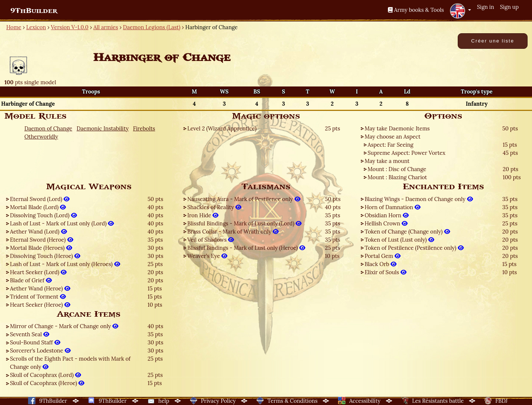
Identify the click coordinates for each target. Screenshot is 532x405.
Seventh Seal (30, 334)
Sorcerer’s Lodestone (40, 350)
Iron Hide (203, 215)
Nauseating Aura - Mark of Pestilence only (244, 199)
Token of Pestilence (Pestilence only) (414, 248)
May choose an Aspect (393, 137)
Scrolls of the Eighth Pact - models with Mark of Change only (70, 363)
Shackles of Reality (214, 207)
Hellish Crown (386, 223)
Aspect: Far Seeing (391, 145)
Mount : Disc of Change (397, 169)
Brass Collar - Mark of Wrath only (233, 232)
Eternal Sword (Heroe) (42, 240)
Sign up (509, 7)
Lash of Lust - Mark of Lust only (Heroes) (65, 264)
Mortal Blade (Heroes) (41, 248)
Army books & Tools (416, 10)
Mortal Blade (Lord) (38, 207)
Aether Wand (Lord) (38, 232)
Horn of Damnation (393, 207)
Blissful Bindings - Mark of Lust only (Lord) (244, 223)
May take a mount (387, 161)
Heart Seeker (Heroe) (40, 305)
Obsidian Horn (387, 215)
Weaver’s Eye (207, 256)
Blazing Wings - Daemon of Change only (419, 199)
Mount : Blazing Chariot (397, 177)
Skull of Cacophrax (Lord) (45, 375)
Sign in (485, 7)
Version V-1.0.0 (70, 27)
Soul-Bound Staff (35, 342)
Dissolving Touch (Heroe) (45, 256)
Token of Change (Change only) (407, 232)
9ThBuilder (34, 11)
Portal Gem (383, 256)
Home (14, 27)
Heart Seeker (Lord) (38, 272)
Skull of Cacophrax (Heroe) (47, 383)
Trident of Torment (38, 297)
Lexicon (36, 27)
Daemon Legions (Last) (152, 27)
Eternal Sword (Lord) (40, 199)
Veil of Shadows (211, 240)
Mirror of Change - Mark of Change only (64, 326)
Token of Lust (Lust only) (399, 240)
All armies (106, 27)
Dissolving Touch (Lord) (43, 215)
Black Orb (381, 264)
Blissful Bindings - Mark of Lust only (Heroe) (246, 248)
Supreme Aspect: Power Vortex (407, 153)
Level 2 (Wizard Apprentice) (222, 128)
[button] (460, 11)
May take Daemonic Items (397, 128)
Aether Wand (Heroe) (40, 288)
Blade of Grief (31, 280)
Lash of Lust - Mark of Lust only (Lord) (62, 223)
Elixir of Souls (386, 272)
